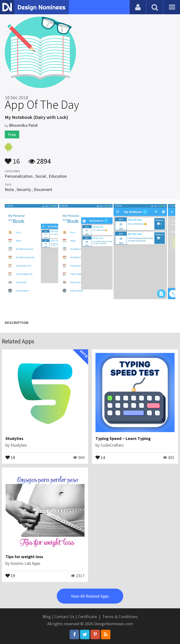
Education (58, 176)
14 (100, 457)
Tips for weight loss (24, 557)
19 (10, 575)
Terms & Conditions (120, 617)
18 (10, 457)
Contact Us (64, 617)
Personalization (19, 176)
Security (24, 189)
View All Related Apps (90, 596)
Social (41, 176)
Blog (47, 617)
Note (9, 189)
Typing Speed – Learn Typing (123, 438)
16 (12, 159)
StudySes (14, 438)
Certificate (87, 617)
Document (43, 189)
